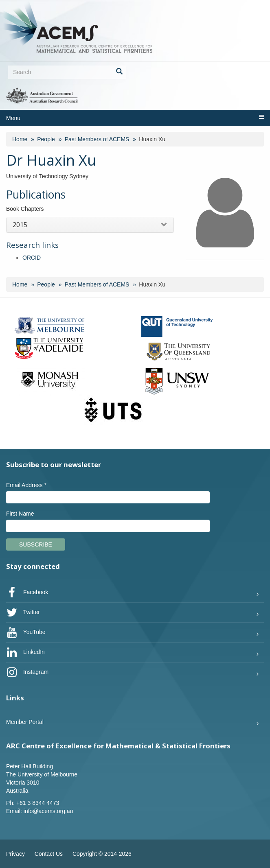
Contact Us (49, 854)
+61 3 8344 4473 (38, 803)
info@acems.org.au (48, 811)
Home (20, 139)
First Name (20, 514)
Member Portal (25, 722)
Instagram (27, 672)
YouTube (26, 632)
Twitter (23, 612)
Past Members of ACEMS (97, 139)
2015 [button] (20, 225)
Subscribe (36, 544)
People (46, 139)
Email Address (26, 485)
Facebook (27, 593)
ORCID (32, 258)
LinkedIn (25, 652)
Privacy (15, 854)
